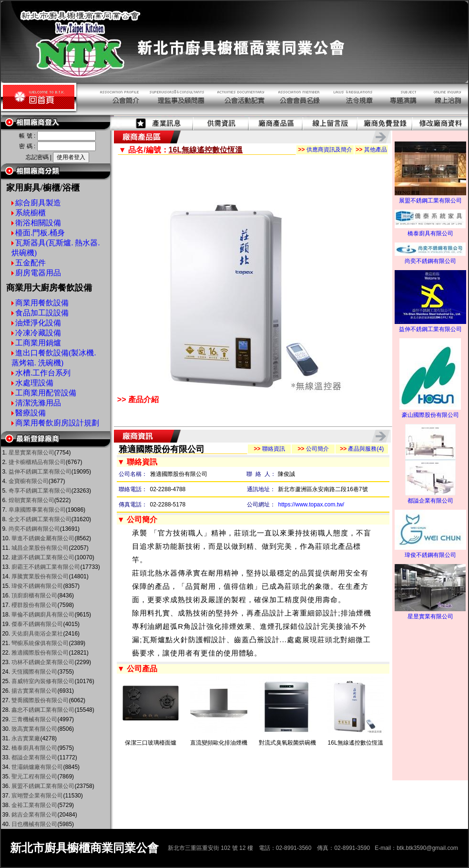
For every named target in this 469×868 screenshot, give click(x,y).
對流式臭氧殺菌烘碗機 (287, 743)
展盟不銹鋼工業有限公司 (430, 198)
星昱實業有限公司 (430, 614)
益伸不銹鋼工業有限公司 (430, 326)
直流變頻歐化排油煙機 (219, 743)
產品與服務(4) (362, 449)
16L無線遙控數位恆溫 (356, 743)
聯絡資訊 (269, 449)
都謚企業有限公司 (430, 498)
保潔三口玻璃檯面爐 (151, 743)
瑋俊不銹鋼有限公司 (430, 552)
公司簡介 (313, 449)
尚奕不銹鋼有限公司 (430, 258)
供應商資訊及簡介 (325, 150)
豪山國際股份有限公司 (430, 412)
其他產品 (371, 150)
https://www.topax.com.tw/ (311, 505)
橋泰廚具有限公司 (430, 231)
